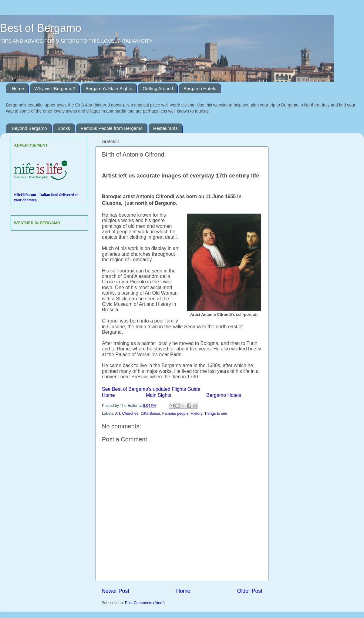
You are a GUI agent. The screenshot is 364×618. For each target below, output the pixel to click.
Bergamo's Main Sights (109, 88)
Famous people (175, 414)
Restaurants (165, 128)
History (197, 414)
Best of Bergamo (41, 28)
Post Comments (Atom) (145, 603)
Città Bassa (150, 414)
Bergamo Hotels (200, 88)
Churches (130, 414)
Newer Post (115, 591)
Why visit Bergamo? (55, 88)
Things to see (216, 414)
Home (18, 88)
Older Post (250, 591)
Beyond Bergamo (29, 128)
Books (64, 128)
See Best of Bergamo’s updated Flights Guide (151, 389)
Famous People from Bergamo (112, 128)
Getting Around (158, 88)
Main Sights (159, 395)
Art (117, 414)
